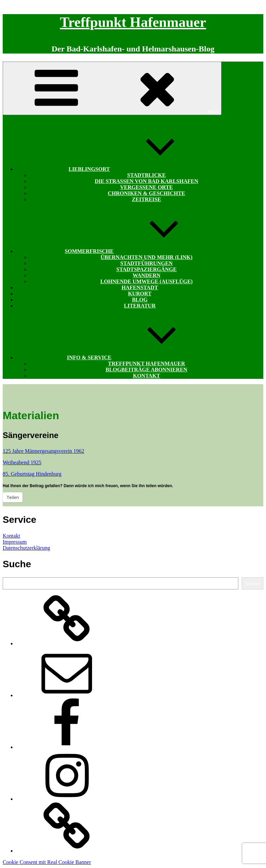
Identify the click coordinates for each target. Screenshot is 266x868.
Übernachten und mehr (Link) (146, 257)
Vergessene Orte (146, 187)
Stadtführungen (146, 263)
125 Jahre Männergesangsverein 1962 (43, 451)
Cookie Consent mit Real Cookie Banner (47, 862)
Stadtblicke (146, 175)
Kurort (140, 294)
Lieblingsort (140, 169)
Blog (140, 300)
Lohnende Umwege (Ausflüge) (147, 281)
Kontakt (146, 376)
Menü (112, 88)
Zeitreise (146, 199)
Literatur (140, 306)
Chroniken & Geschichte (146, 193)
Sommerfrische (140, 251)
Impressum (15, 542)
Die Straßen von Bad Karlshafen (146, 181)
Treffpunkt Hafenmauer (133, 22)
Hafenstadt (140, 287)
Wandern (146, 275)
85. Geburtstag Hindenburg (32, 474)
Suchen (252, 584)
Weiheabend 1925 (22, 462)
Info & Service (140, 357)
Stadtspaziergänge (146, 269)
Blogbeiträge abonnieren (146, 370)
